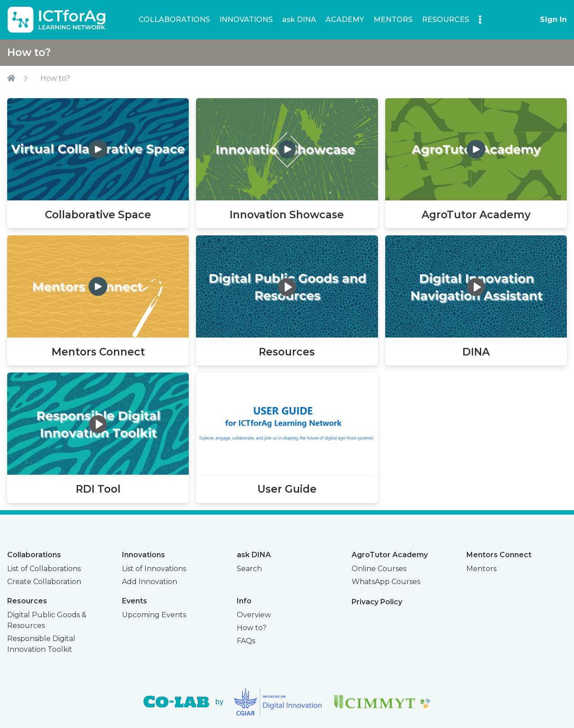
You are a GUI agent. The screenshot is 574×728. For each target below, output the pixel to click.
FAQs (246, 641)
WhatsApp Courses (386, 582)
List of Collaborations (44, 569)
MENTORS (393, 19)
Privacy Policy (377, 602)
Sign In (553, 19)
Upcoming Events (154, 615)
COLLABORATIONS (174, 19)
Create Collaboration (44, 582)
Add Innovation (150, 582)
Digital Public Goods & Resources (47, 620)
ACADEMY (345, 19)
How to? (55, 78)
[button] (480, 19)
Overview (254, 615)
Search (249, 569)
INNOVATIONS (246, 19)
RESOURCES (446, 19)
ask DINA (299, 19)
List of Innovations (154, 569)
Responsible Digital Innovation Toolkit (41, 644)
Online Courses (379, 569)
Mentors (481, 569)
